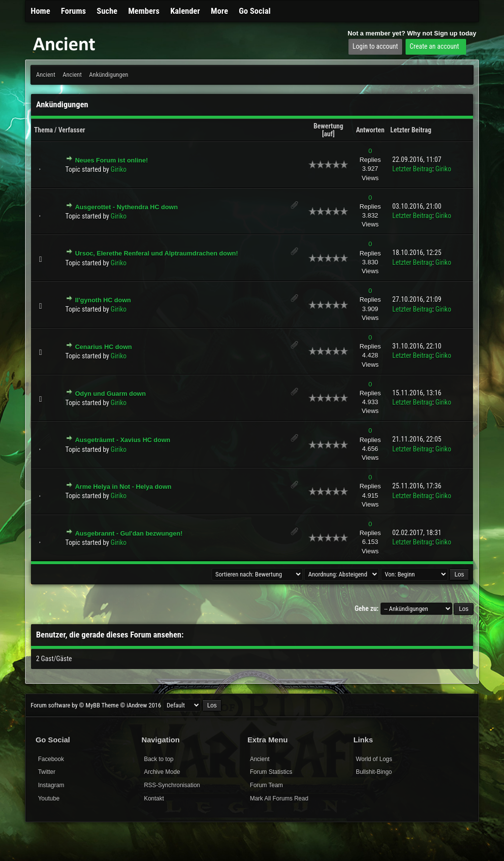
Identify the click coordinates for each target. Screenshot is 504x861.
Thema (43, 130)
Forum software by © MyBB (66, 705)
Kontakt (154, 798)
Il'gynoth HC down (103, 300)
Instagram (51, 785)
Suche (107, 11)
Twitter (47, 772)
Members (144, 11)
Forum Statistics (271, 772)
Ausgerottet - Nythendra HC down (126, 207)
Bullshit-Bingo (374, 772)
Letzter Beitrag (411, 130)
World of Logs (374, 759)
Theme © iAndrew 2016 (131, 705)
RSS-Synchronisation (172, 785)
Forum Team (267, 785)
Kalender (185, 11)
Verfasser (72, 130)
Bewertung (328, 126)
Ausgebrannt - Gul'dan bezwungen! (128, 533)
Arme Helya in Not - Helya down (123, 487)
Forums (74, 11)
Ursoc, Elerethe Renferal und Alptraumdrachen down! (156, 253)
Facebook (51, 759)
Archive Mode (162, 772)
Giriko (119, 169)
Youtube (49, 798)
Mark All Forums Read (279, 798)
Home (40, 11)
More (219, 11)
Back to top (158, 759)
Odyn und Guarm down (110, 394)
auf (328, 134)
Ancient (46, 75)
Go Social (254, 11)
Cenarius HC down (103, 347)
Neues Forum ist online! (111, 160)
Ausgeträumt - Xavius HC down (123, 440)
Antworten (370, 130)
